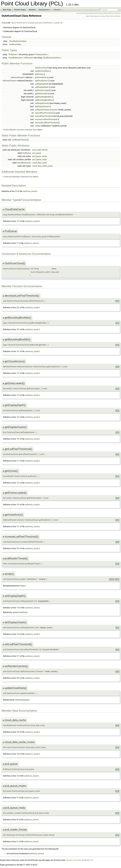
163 (18, 417)
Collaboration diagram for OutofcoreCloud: (19, 31)
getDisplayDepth (42, 87)
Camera (54, 110)
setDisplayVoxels (42, 103)
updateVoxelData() (20, 612)
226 (18, 548)
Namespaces (45, 10)
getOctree (39, 74)
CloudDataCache (15, 58)
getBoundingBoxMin (43, 97)
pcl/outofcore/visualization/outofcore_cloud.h (37, 23)
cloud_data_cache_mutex (43, 166)
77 (17, 243)
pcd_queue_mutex (40, 156)
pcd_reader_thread (40, 150)
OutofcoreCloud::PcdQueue (19, 237)
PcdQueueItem (15, 44)
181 (18, 351)
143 (18, 608)
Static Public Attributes (113, 16)
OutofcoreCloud (42, 68)
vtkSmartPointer (17, 77)
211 (18, 461)
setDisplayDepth (42, 84)
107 (18, 221)
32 (16, 191)
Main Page (7, 10)
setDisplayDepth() (22, 700)
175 (18, 395)
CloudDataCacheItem (18, 41)
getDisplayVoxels (42, 106)
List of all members (82, 13)
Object (40, 130)
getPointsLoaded (42, 90)
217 (18, 656)
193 (18, 634)
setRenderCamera (42, 110)
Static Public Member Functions (96, 16)
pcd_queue (37, 153)
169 (18, 505)
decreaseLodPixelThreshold (46, 123)
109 (18, 754)
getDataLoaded (41, 94)
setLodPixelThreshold (44, 116)
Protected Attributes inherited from (20, 177)
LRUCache (28, 58)
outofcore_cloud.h (30, 191)
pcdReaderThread (20, 140)
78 (17, 776)
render (38, 126)
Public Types (99, 13)
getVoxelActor (41, 77)
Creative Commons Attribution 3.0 (79, 860)
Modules (32, 10)
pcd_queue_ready (39, 160)
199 (18, 439)
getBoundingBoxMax (44, 100)
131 (18, 527)
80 (17, 820)
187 (18, 329)
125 (18, 483)
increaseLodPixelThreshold (46, 119)
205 (18, 678)
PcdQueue (13, 54)
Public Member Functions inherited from (22, 130)
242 (18, 308)
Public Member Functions (112, 13)
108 (18, 732)
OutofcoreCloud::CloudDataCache (21, 215)
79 (17, 798)
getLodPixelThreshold (44, 113)
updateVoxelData (42, 71)
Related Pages (20, 10)
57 (17, 842)
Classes (58, 10)
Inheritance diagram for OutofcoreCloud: (19, 27)
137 (18, 373)
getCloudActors (41, 81)
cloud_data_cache (40, 163)
